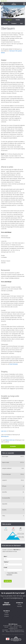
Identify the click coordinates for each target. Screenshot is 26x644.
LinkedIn (7, 613)
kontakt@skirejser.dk (17, 598)
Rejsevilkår (20, 606)
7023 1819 (16, 596)
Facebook (6, 614)
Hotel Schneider (14, 364)
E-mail (5, 567)
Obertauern (9, 20)
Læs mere (4, 431)
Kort (22, 23)
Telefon (6, 562)
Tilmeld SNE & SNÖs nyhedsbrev (11, 574)
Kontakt (20, 605)
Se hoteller (13, 446)
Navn (6, 556)
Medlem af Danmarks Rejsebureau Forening (15, 632)
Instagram (6, 616)
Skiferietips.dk (5, 436)
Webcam (5, 23)
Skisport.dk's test (10, 440)
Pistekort (14, 23)
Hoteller (18, 20)
